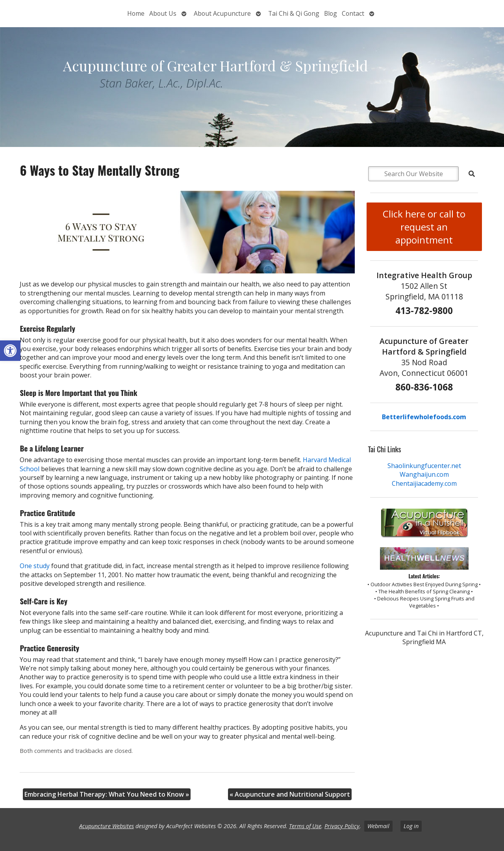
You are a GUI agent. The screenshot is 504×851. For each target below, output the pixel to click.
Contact (353, 13)
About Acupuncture (222, 13)
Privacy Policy (342, 826)
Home (136, 13)
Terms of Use (305, 826)
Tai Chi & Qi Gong (294, 13)
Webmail (378, 826)
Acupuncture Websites (107, 826)
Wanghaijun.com (424, 474)
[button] (10, 351)
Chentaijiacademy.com (424, 483)
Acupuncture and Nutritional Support (290, 794)
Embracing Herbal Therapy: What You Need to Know (107, 794)
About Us (163, 13)
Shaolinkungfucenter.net (424, 466)
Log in (411, 826)
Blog (331, 13)
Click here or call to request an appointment (424, 227)
